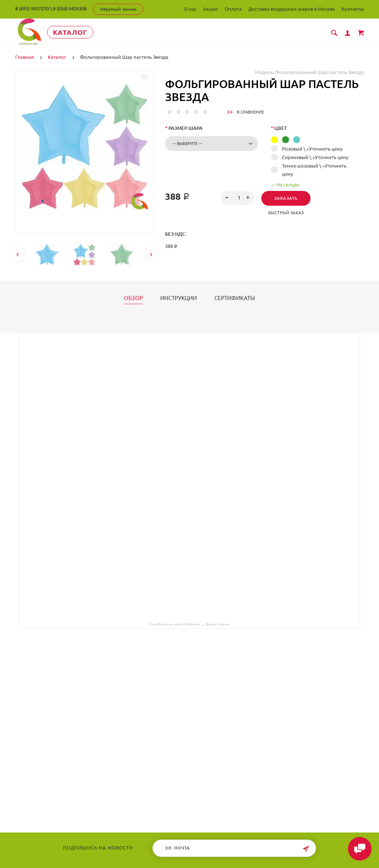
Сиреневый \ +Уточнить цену (315, 157)
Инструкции (179, 298)
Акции (211, 9)
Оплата (233, 9)
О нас (190, 9)
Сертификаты (235, 298)
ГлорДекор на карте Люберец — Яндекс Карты (189, 624)
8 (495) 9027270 (32, 9)
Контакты (353, 9)
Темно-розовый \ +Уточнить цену (314, 170)
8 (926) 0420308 (70, 9)
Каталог (72, 32)
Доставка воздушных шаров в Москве (292, 9)
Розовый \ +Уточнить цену (312, 149)
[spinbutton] (237, 198)
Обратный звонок (118, 9)
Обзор (133, 298)
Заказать (286, 198)
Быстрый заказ (286, 213)
